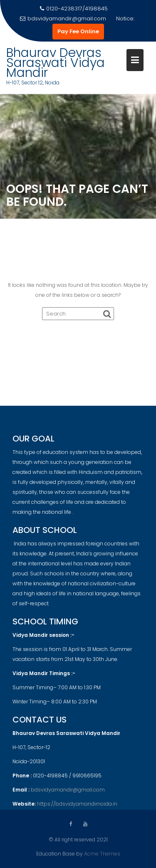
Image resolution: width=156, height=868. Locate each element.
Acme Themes (102, 853)
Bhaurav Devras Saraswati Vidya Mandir (56, 63)
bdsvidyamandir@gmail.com (63, 18)
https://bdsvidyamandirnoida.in (77, 808)
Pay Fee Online (78, 31)
